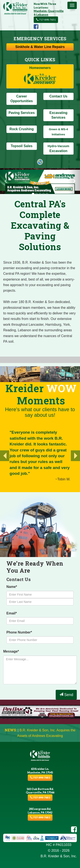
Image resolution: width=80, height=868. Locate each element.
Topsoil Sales (22, 146)
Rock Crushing (22, 129)
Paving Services (22, 113)
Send (66, 695)
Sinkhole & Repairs (40, 47)
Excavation (58, 148)
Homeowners (40, 76)
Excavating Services (58, 115)
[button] (6, 181)
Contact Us (58, 96)
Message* (11, 651)
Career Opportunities (22, 99)
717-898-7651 (46, 20)
